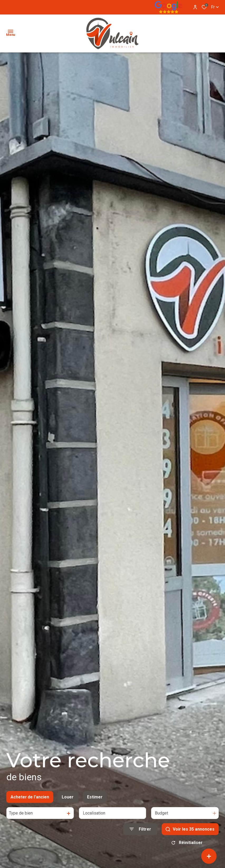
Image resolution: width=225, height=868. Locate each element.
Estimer (95, 797)
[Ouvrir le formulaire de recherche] (140, 829)
